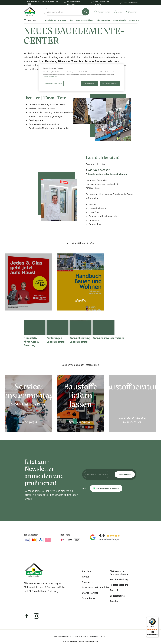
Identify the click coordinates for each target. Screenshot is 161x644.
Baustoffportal (120, 20)
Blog (71, 20)
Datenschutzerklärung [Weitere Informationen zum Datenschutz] (50, 76)
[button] (106, 488)
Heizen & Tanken (137, 20)
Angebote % (50, 20)
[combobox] (67, 12)
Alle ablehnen (89, 83)
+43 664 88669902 (99, 170)
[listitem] (87, 571)
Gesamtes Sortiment (85, 20)
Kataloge (62, 20)
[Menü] (157, 618)
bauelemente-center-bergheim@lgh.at (108, 174)
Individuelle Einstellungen (53, 83)
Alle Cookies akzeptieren (110, 83)
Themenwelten (104, 20)
